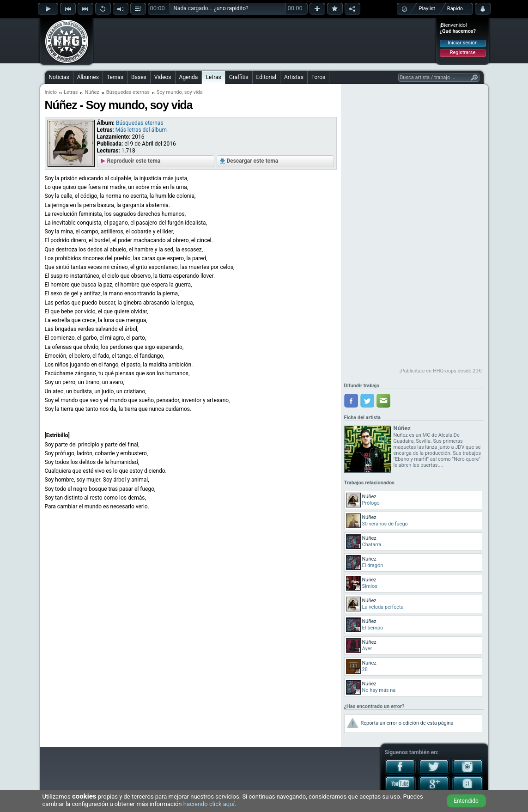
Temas (115, 77)
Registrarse (463, 52)
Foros (318, 77)
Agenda (189, 77)
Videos (163, 77)
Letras (213, 77)
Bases (139, 77)
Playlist (427, 9)
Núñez (92, 92)
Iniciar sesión (463, 43)
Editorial (266, 77)
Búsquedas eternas (128, 92)
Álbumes (88, 77)
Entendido (466, 801)
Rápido (455, 9)
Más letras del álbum (141, 130)
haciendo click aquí (209, 804)
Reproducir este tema (134, 161)
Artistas (294, 77)
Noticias (59, 77)
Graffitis (239, 77)
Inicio (51, 92)
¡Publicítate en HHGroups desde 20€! (441, 371)
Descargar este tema (253, 161)
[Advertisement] (265, 40)
